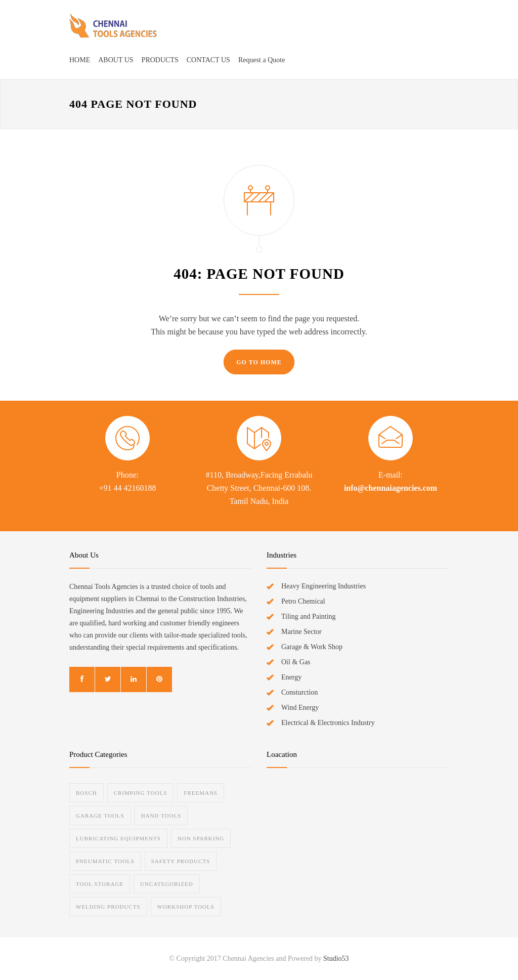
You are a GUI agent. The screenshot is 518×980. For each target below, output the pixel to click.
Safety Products (181, 861)
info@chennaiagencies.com (391, 488)
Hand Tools (161, 816)
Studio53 (336, 958)
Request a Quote (262, 60)
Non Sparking (201, 838)
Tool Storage (100, 884)
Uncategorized (167, 884)
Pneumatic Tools (105, 861)
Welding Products (108, 907)
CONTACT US (208, 60)
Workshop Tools (186, 907)
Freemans (201, 793)
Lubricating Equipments (118, 838)
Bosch (87, 793)
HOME (80, 60)
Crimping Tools (141, 793)
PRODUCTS (160, 60)
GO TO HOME (259, 362)
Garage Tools (100, 816)
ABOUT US (116, 60)
